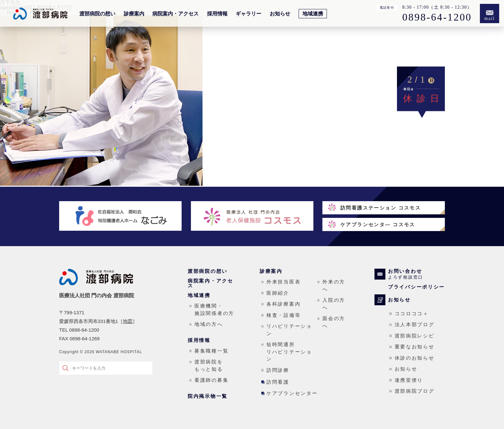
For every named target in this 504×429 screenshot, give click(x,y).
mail (490, 18)
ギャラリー (248, 14)
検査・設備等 (283, 315)
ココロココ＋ (412, 313)
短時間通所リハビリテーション (289, 352)
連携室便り (409, 380)
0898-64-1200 (437, 17)
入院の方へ (334, 304)
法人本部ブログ (415, 324)
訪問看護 (278, 382)
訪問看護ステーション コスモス (381, 208)
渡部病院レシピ (415, 336)
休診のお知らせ (415, 358)
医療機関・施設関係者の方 (214, 309)
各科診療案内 (283, 304)
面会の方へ (334, 322)
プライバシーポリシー (416, 287)
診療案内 (134, 14)
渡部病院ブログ (415, 391)
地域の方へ (209, 324)
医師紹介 (278, 293)
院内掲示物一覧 (208, 396)
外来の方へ (334, 285)
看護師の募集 (212, 380)
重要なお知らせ (415, 347)
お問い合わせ (416, 274)
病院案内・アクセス (175, 14)
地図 (128, 321)
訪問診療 (278, 370)
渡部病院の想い (97, 14)
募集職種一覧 (212, 351)
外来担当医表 (283, 282)
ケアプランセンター (292, 393)
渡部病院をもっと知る (209, 365)
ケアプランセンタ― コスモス (378, 224)
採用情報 (217, 14)
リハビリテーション (289, 330)
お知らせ (280, 14)
